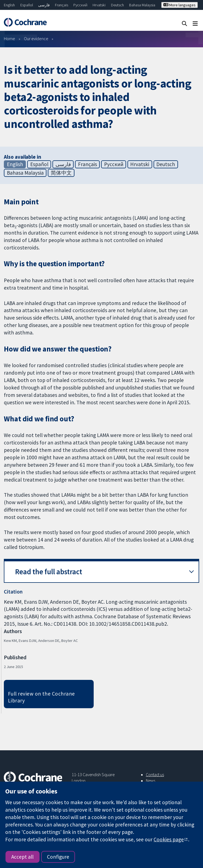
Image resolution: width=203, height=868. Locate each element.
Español (27, 5)
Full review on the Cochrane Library (41, 697)
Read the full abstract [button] (49, 572)
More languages (180, 5)
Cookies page (169, 839)
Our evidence (36, 39)
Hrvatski (99, 5)
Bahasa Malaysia (142, 5)
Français (62, 5)
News (151, 781)
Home (9, 39)
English (9, 5)
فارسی (44, 5)
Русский (80, 5)
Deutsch (117, 5)
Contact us (155, 774)
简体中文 (61, 173)
